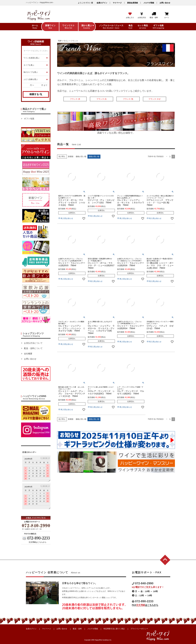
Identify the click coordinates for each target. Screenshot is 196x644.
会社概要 (28, 354)
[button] (167, 157)
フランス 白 (102, 99)
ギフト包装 (29, 119)
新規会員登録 (133, 3)
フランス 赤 (75, 99)
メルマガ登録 (149, 3)
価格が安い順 (81, 157)
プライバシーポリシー (139, 629)
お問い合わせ (165, 3)
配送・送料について (33, 348)
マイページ (117, 3)
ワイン (66, 41)
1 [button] (170, 157)
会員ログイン (102, 3)
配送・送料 (77, 629)
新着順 (71, 157)
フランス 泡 (128, 99)
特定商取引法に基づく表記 (114, 629)
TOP (60, 41)
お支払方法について (33, 343)
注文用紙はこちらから (38, 542)
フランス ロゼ (154, 99)
